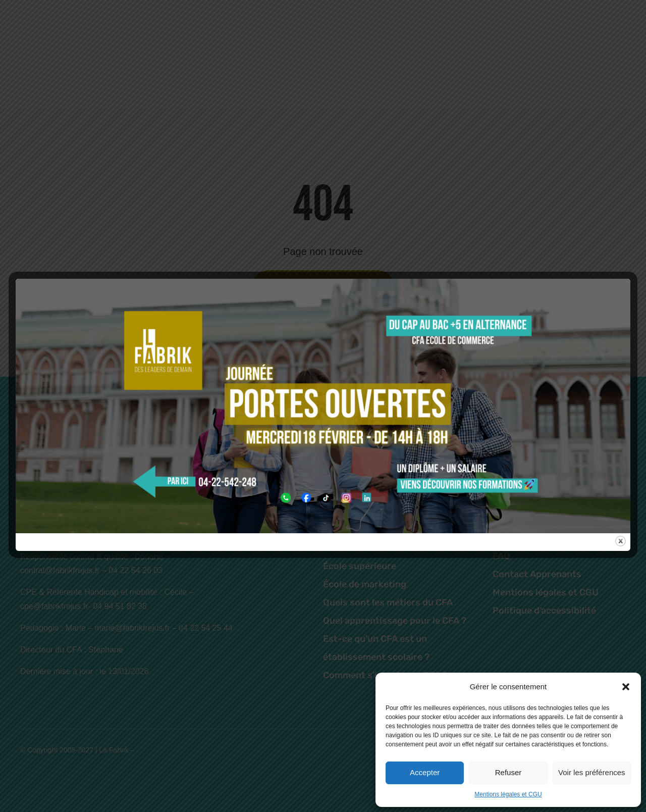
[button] (626, 687)
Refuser (508, 772)
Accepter (425, 772)
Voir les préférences (592, 772)
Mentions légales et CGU (508, 794)
